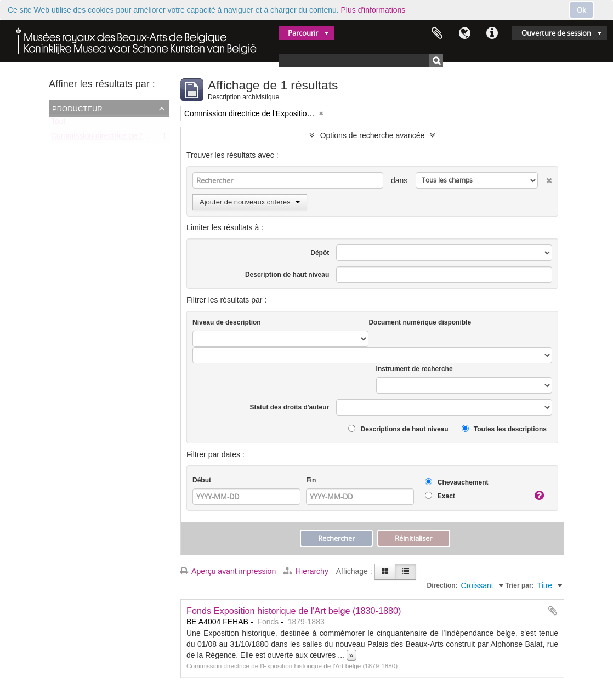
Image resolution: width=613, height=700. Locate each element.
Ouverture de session (556, 33)
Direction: (442, 585)
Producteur (77, 108)
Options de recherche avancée (373, 135)
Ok (581, 10)
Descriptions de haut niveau (398, 429)
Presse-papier (437, 33)
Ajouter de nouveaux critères (250, 202)
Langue (464, 33)
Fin (311, 480)
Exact (440, 496)
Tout (58, 124)
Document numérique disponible (420, 322)
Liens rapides (492, 33)
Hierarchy (307, 571)
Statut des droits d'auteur (289, 407)
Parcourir (303, 33)
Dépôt (320, 253)
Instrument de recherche (415, 369)
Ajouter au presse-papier (553, 611)
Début (202, 480)
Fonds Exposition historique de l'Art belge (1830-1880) (294, 611)
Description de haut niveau (287, 275)
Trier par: (520, 585)
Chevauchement (456, 482)
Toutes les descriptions (504, 429)
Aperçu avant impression (228, 571)
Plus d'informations (373, 10)
